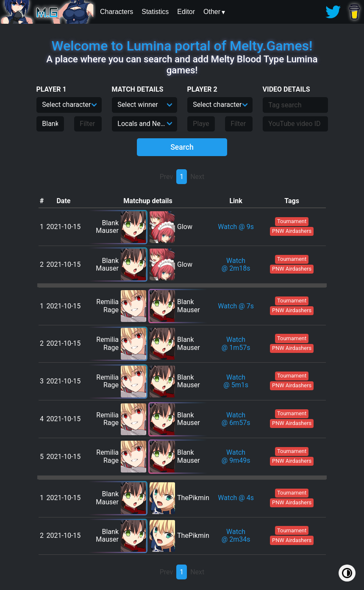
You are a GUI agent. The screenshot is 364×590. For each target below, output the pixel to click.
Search (182, 147)
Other (212, 12)
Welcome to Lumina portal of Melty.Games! (182, 46)
